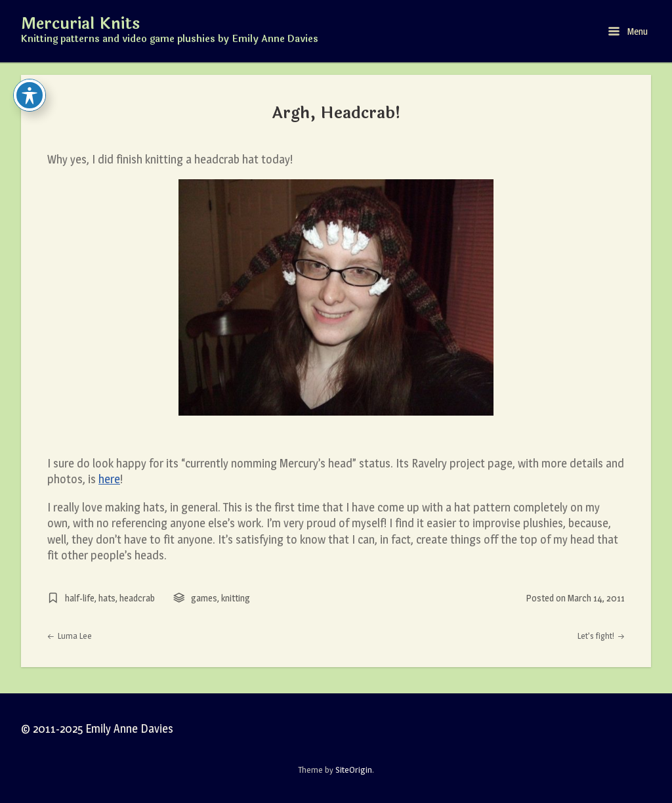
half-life (80, 598)
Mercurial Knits (80, 24)
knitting (236, 598)
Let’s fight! (601, 636)
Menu (628, 31)
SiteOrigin (354, 770)
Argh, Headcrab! (336, 113)
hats (107, 598)
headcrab (137, 598)
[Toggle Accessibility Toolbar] (30, 95)
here (109, 479)
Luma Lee (70, 636)
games (204, 598)
